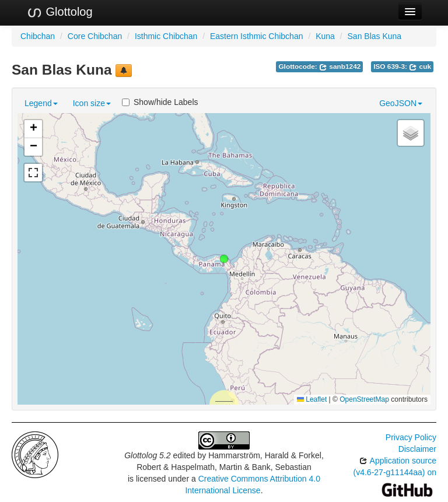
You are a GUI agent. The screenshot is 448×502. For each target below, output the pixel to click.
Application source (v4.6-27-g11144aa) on (395, 475)
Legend (41, 103)
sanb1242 (340, 66)
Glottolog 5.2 (147, 455)
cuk (420, 66)
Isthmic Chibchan (166, 36)
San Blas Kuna (375, 36)
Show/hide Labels (160, 102)
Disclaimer (417, 449)
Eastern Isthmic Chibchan (257, 36)
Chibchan (38, 36)
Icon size (92, 103)
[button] (224, 259)
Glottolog (60, 12)
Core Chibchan (95, 36)
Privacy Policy (411, 437)
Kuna (325, 36)
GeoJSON (401, 103)
